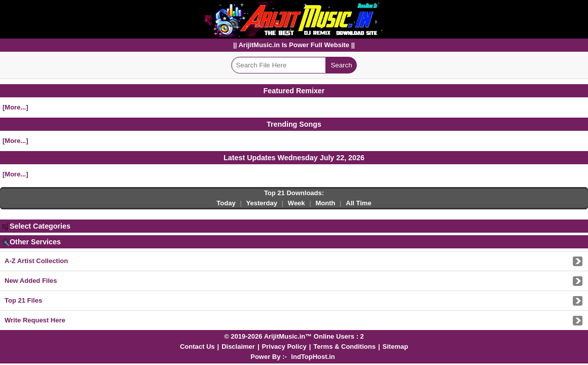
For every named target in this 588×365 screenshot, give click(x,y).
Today (226, 203)
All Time (358, 203)
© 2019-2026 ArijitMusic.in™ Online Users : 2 (294, 336)
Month (325, 203)
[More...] (15, 107)
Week (297, 203)
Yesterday (262, 203)
